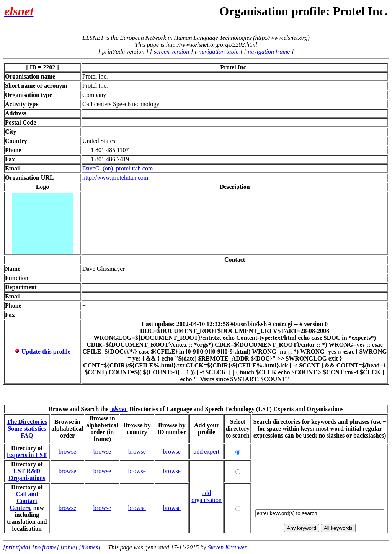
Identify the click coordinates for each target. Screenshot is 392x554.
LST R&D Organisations (27, 475)
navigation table (219, 52)
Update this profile (42, 352)
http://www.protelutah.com (115, 178)
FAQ (27, 435)
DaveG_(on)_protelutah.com (118, 168)
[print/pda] (17, 547)
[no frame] (46, 547)
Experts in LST (27, 455)
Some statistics (27, 429)
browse (67, 452)
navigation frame (269, 52)
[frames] (90, 547)
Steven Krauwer (227, 547)
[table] (69, 547)
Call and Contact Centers (24, 501)
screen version (171, 52)
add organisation (207, 496)
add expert (207, 452)
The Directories (27, 422)
